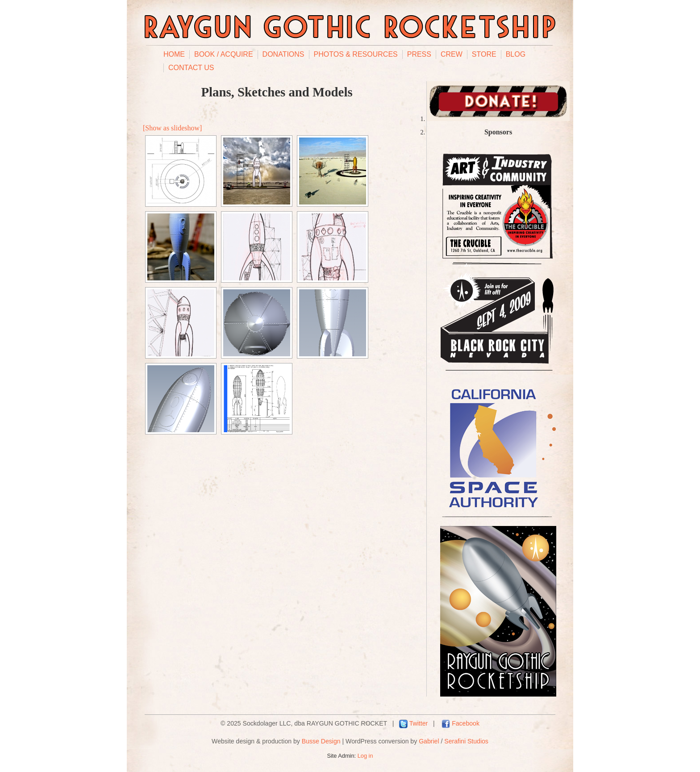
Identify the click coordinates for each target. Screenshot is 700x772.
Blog (516, 54)
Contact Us (191, 68)
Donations (283, 54)
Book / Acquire (224, 54)
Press (419, 54)
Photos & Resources (356, 54)
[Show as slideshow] (172, 128)
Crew (452, 54)
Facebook (466, 723)
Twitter (419, 723)
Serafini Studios (466, 741)
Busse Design (321, 741)
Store (484, 54)
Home (174, 54)
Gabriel (429, 741)
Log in (365, 756)
